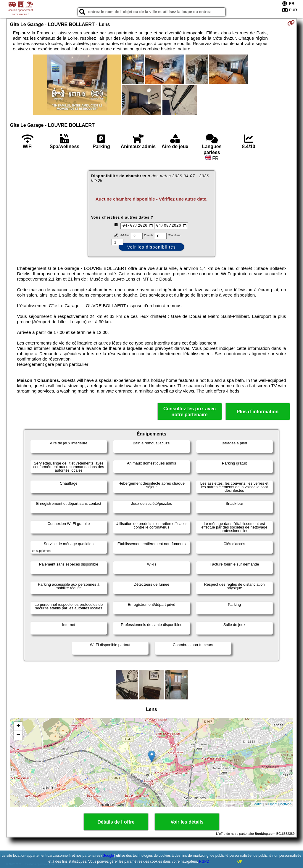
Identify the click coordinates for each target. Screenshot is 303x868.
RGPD (204, 861)
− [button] (18, 735)
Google (108, 856)
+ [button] (18, 726)
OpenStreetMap (280, 804)
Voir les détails (187, 822)
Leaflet (258, 804)
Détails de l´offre (116, 822)
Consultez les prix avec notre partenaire (190, 411)
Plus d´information (258, 412)
